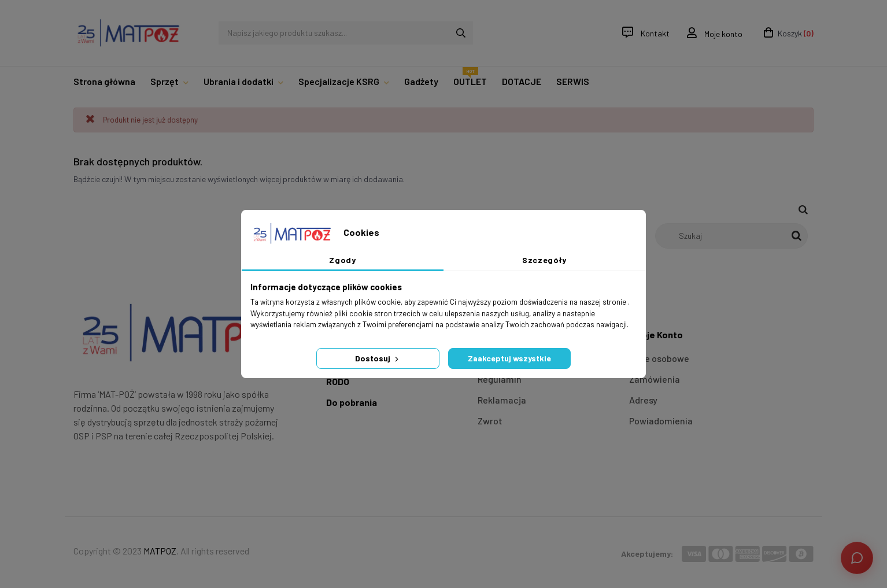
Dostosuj (378, 358)
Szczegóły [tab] (544, 260)
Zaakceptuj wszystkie (509, 358)
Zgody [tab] (342, 260)
